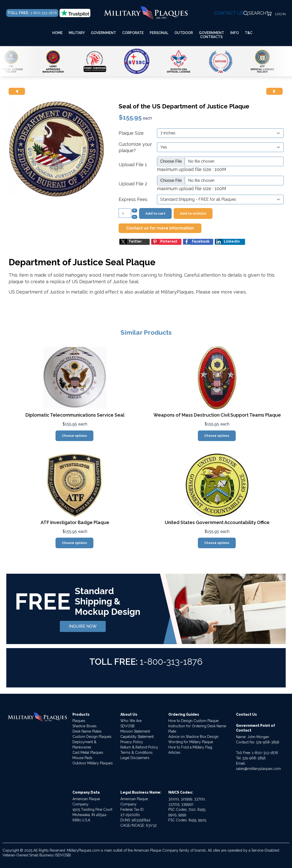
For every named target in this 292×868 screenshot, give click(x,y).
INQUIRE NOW (83, 626)
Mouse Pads (82, 758)
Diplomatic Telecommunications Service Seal (75, 415)
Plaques (79, 721)
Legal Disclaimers (135, 758)
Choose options (74, 436)
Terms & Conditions (137, 753)
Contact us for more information (160, 228)
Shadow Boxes (85, 726)
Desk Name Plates (87, 731)
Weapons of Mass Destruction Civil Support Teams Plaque (217, 415)
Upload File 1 (133, 165)
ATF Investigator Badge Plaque (75, 522)
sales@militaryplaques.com (258, 769)
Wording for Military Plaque (191, 742)
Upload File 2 (133, 184)
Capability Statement (137, 737)
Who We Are (131, 721)
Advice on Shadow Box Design (193, 737)
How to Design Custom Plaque (193, 721)
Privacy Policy (132, 742)
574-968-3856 (268, 742)
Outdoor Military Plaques (93, 763)
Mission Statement (135, 731)
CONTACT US (229, 13)
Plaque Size (131, 133)
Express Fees (133, 199)
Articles (174, 753)
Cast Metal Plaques (88, 753)
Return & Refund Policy (139, 747)
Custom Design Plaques (92, 737)
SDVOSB (127, 726)
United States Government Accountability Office (217, 522)
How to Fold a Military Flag (190, 747)
